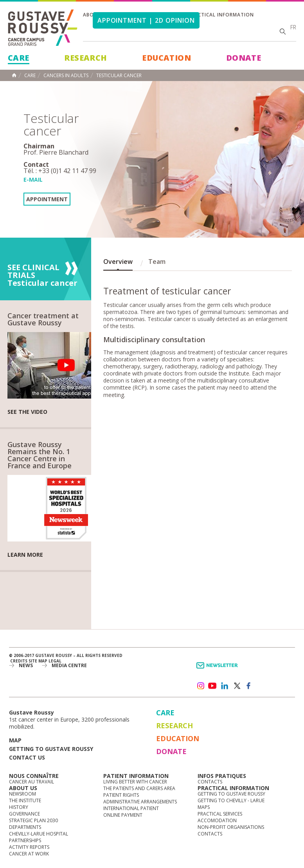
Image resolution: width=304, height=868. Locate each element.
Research (85, 58)
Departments (25, 827)
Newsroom (22, 794)
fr (293, 27)
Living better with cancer (135, 782)
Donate (244, 58)
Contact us (27, 757)
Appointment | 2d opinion (146, 20)
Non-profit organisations (231, 827)
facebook (249, 686)
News (26, 665)
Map (15, 740)
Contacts (210, 782)
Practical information (221, 15)
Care (19, 58)
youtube (212, 686)
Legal (55, 661)
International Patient (131, 808)
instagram (200, 686)
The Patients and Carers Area (139, 788)
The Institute (25, 800)
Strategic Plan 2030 (33, 820)
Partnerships (25, 840)
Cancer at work (29, 854)
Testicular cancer (119, 76)
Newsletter (219, 669)
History (19, 807)
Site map (38, 661)
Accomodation (217, 820)
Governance (24, 814)
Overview (118, 262)
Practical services (220, 814)
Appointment (47, 199)
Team (157, 262)
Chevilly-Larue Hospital (39, 834)
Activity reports (29, 847)
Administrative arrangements (140, 802)
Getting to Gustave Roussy (51, 749)
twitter (237, 686)
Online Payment (123, 815)
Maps (204, 807)
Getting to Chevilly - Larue (231, 800)
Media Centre (69, 665)
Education (166, 58)
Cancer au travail (31, 782)
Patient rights (121, 795)
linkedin (225, 686)
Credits (19, 661)
